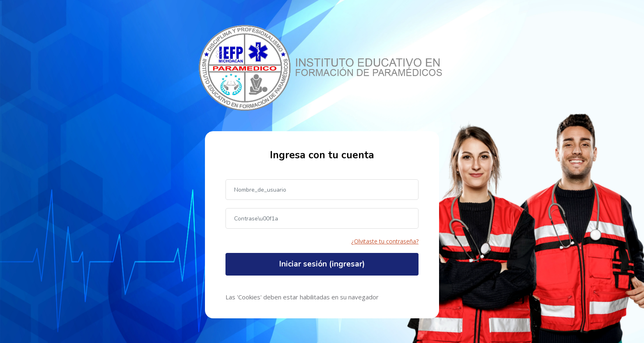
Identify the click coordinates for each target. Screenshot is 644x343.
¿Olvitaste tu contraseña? (385, 241)
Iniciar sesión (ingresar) (322, 264)
